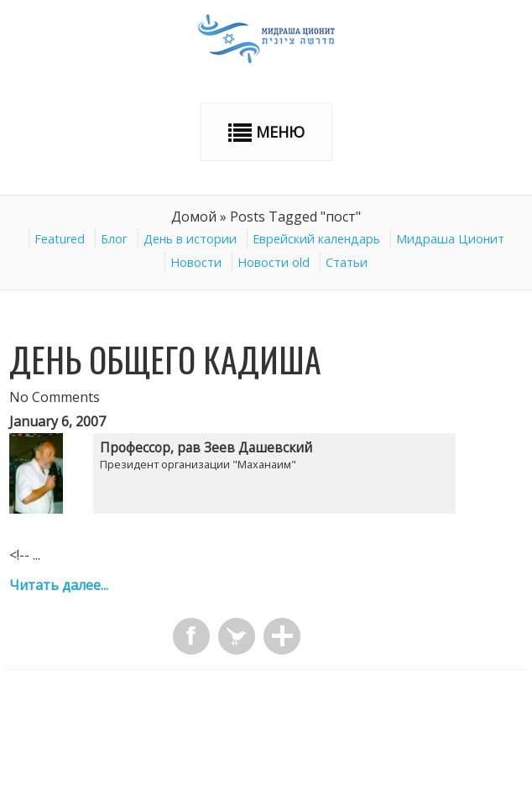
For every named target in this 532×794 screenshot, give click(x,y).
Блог (114, 239)
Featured (60, 239)
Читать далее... (59, 585)
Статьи (347, 262)
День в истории (190, 239)
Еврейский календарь (316, 239)
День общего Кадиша (165, 359)
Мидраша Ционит (450, 239)
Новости (196, 262)
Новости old (274, 262)
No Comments (55, 397)
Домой (194, 217)
